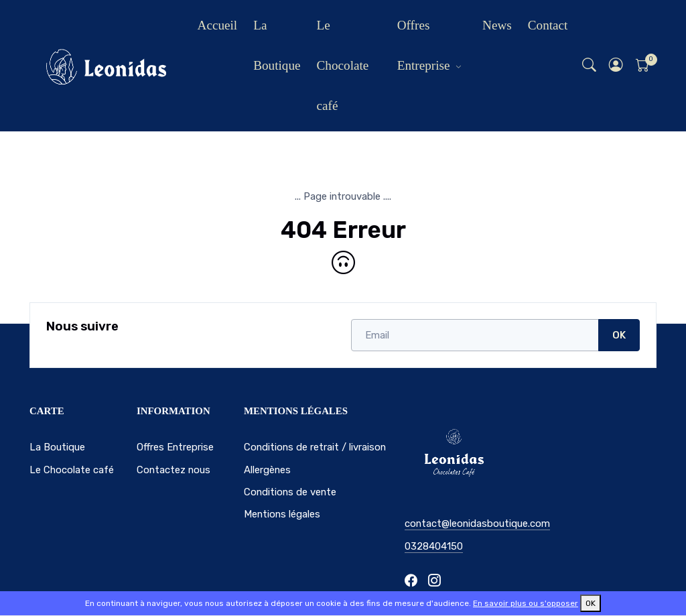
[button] (616, 66)
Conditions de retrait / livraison (315, 447)
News (497, 25)
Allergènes (267, 470)
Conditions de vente (290, 492)
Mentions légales (282, 514)
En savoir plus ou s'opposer (526, 603)
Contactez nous (174, 470)
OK (619, 335)
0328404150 (434, 546)
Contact (548, 25)
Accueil (218, 25)
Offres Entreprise (424, 45)
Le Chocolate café (343, 65)
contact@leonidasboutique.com (477, 523)
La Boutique (277, 45)
